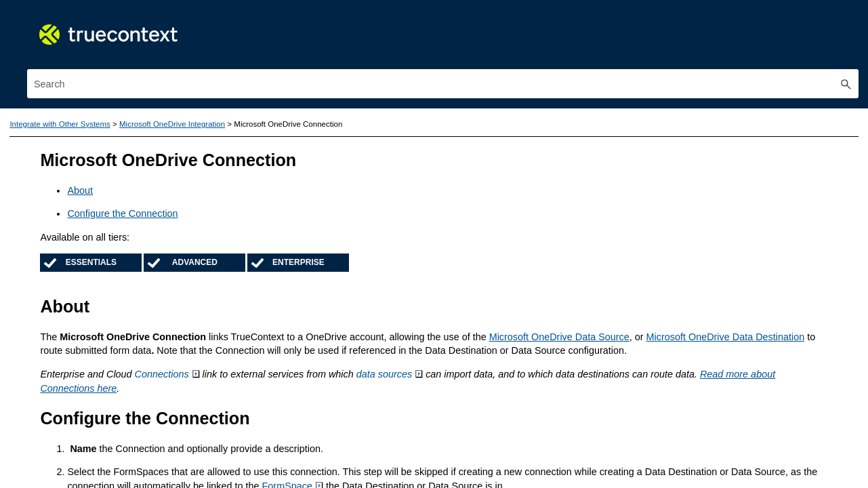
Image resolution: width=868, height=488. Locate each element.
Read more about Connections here (533, 371)
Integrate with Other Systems (142, 322)
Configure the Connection (393, 183)
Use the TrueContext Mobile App (142, 138)
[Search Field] (723, 39)
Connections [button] (438, 358)
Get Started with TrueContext (142, 106)
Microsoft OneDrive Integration (152, 456)
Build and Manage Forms (142, 168)
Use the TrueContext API (142, 291)
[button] (846, 39)
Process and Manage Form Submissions (142, 230)
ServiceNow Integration (152, 349)
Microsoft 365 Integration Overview (152, 435)
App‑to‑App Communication (152, 413)
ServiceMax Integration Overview (152, 392)
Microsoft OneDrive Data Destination (505, 320)
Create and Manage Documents (142, 199)
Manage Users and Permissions (142, 261)
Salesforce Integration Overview (152, 371)
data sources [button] (661, 358)
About (351, 160)
